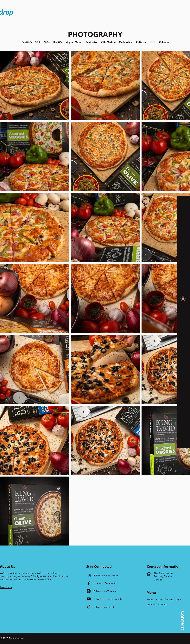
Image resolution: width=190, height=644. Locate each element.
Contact (163, 604)
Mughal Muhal (76, 42)
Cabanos (162, 42)
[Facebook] (89, 583)
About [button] (159, 599)
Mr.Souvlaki (126, 42)
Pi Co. (48, 42)
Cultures (143, 42)
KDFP (153, 42)
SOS (39, 42)
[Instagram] (89, 576)
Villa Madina (109, 42)
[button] (182, 19)
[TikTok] (89, 607)
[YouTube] (89, 599)
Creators (152, 604)
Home (150, 599)
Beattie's (28, 42)
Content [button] (169, 599)
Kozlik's (59, 42)
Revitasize (92, 42)
